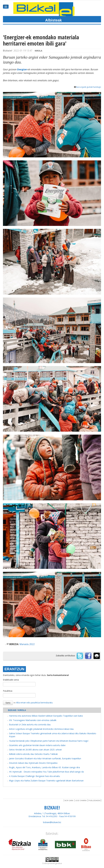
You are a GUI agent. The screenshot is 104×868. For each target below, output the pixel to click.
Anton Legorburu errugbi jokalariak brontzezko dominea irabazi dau (41, 729)
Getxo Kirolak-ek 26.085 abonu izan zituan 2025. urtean (35, 750)
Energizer (22, 69)
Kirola (39, 51)
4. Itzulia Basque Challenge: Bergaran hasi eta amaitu (34, 776)
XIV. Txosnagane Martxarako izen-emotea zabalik (33, 720)
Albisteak (54, 20)
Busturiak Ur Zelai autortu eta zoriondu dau (30, 724)
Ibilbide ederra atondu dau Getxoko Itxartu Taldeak (33, 754)
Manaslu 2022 (27, 644)
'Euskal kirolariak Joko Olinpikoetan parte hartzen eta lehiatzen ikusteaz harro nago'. (49, 741)
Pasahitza (8, 691)
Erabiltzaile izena (11, 680)
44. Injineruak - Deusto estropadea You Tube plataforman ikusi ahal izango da (46, 772)
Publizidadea (94, 800)
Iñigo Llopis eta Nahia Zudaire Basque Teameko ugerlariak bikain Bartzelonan (46, 781)
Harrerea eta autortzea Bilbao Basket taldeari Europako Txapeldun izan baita (46, 716)
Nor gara (69, 800)
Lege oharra (81, 800)
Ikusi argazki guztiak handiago (88, 87)
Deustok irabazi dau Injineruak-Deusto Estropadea (33, 763)
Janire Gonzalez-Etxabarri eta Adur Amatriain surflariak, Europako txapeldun (45, 758)
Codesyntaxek (48, 863)
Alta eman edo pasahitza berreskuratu (34, 703)
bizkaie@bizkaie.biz (52, 822)
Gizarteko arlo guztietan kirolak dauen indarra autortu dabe (37, 745)
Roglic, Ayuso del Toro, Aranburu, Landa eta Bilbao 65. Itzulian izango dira (44, 767)
